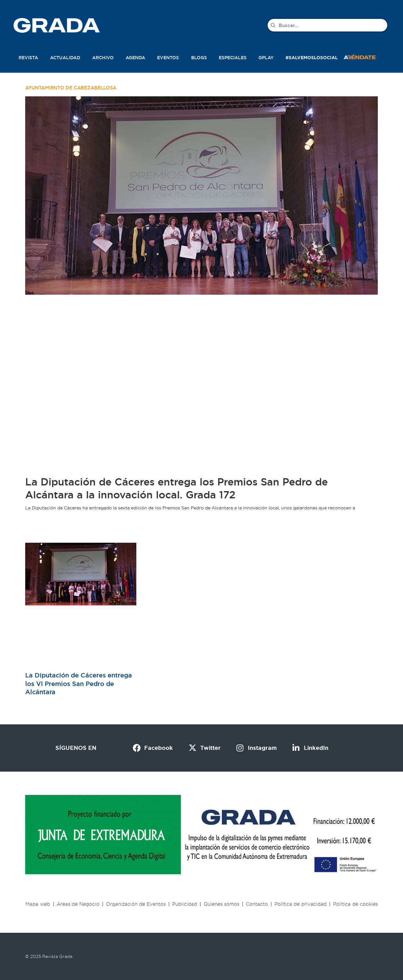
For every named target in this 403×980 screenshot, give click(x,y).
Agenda (135, 58)
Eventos (168, 58)
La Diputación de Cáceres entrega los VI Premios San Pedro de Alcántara (79, 683)
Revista (28, 58)
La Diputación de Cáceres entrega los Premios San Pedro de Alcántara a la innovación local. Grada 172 (176, 488)
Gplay (266, 58)
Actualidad (65, 58)
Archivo (103, 58)
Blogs (199, 58)
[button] (366, 56)
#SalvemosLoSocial (312, 58)
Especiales (233, 58)
